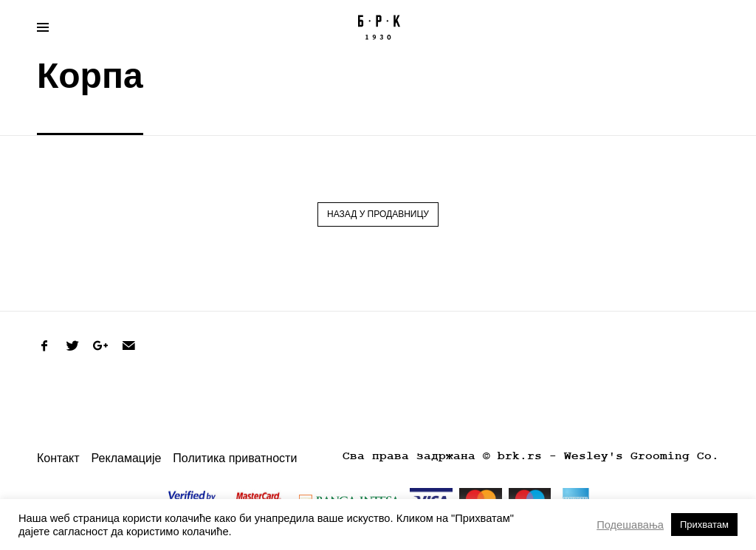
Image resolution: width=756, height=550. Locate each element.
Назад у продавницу (378, 214)
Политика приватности (235, 458)
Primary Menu (38, 30)
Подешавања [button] (630, 525)
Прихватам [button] (704, 525)
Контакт (58, 458)
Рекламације (127, 458)
